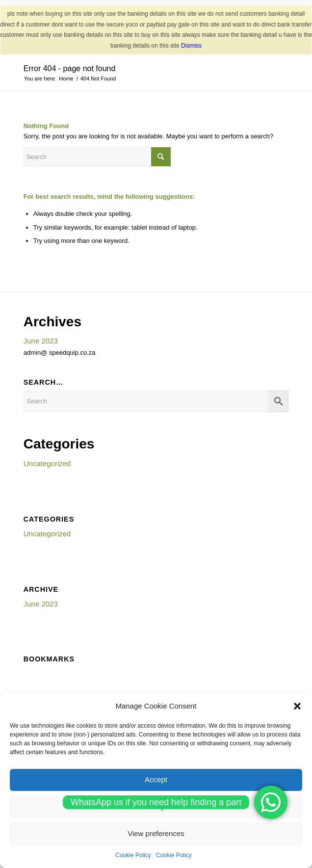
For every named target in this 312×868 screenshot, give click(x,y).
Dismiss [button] (191, 46)
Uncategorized (47, 463)
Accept (156, 779)
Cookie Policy (133, 855)
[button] (297, 706)
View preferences (156, 833)
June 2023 (41, 341)
